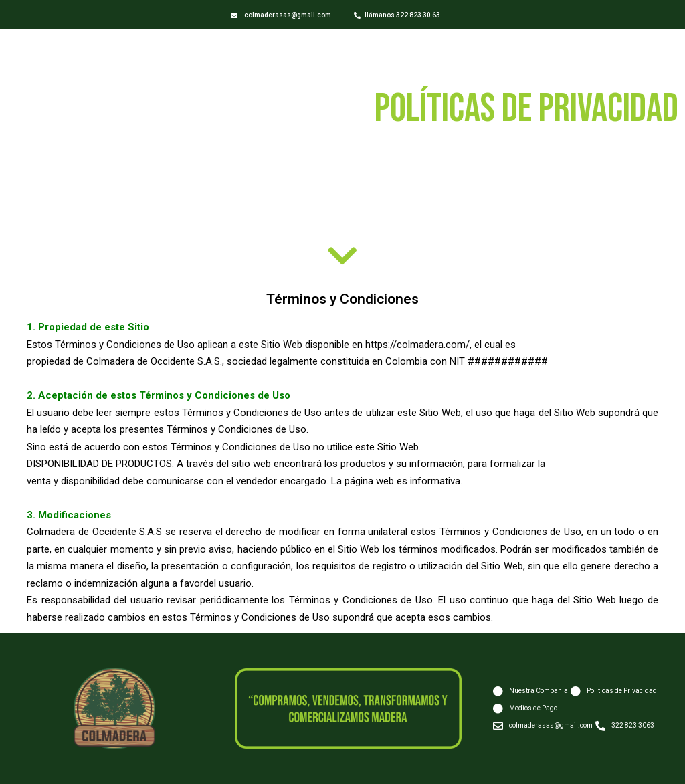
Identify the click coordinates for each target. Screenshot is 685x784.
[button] (281, 16)
